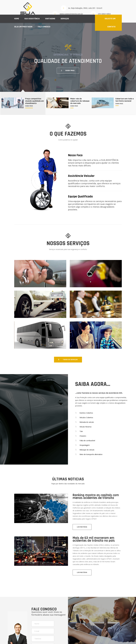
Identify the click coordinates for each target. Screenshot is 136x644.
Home (17, 19)
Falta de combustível (87, 441)
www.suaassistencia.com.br (71, 14)
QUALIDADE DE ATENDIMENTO (68, 61)
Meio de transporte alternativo (91, 454)
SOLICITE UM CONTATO (110, 23)
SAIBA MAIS (70, 71)
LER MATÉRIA (82, 527)
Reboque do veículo (87, 450)
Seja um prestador (23, 27)
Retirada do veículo (87, 422)
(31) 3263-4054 (104, 14)
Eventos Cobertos (86, 413)
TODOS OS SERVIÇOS (70, 360)
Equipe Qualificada (80, 197)
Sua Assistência (32, 19)
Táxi (81, 431)
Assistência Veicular (81, 176)
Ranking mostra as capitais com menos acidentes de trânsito (96, 496)
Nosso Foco (75, 155)
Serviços (65, 19)
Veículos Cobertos (86, 417)
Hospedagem (85, 445)
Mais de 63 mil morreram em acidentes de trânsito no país (94, 539)
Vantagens (50, 19)
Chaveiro (83, 436)
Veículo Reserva (85, 427)
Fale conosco (44, 27)
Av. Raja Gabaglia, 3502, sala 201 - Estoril (85, 8)
